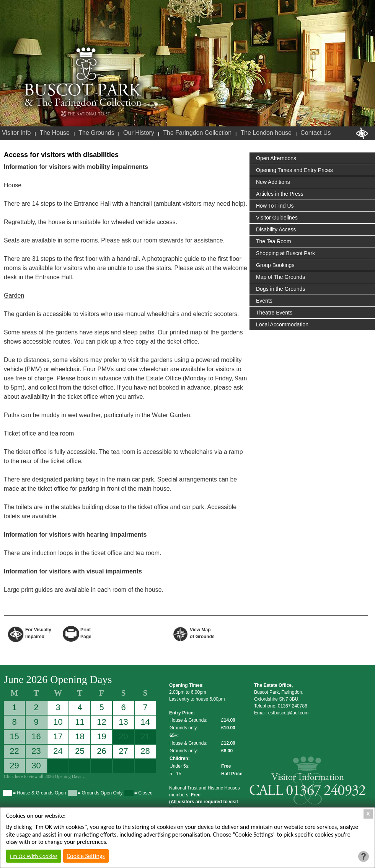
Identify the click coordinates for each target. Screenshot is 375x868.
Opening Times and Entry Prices (294, 170)
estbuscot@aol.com (289, 713)
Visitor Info (16, 133)
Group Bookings (275, 265)
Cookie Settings (86, 856)
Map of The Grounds (280, 277)
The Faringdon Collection (197, 133)
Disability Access (276, 229)
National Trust (85, 114)
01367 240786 (293, 706)
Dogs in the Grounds (280, 289)
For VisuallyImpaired (38, 633)
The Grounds (96, 133)
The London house (266, 133)
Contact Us (315, 133)
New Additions (273, 182)
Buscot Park (83, 78)
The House (55, 133)
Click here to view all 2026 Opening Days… (45, 776)
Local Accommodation (282, 324)
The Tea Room (274, 241)
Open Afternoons (276, 158)
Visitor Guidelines (277, 218)
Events (264, 301)
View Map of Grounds (202, 633)
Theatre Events (274, 313)
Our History (139, 133)
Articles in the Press (280, 194)
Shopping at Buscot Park (285, 253)
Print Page (86, 633)
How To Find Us (275, 206)
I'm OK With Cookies (34, 856)
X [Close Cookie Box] (368, 814)
